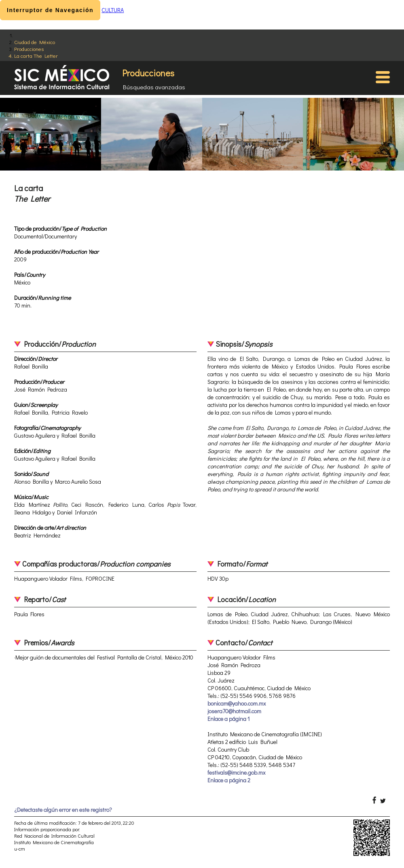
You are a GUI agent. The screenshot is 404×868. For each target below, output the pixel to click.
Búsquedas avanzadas (154, 87)
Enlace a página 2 (229, 780)
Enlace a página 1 (228, 719)
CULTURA (113, 10)
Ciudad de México (35, 42)
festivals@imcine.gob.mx (236, 772)
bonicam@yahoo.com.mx (237, 703)
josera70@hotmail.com (234, 711)
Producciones (29, 49)
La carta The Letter (36, 56)
